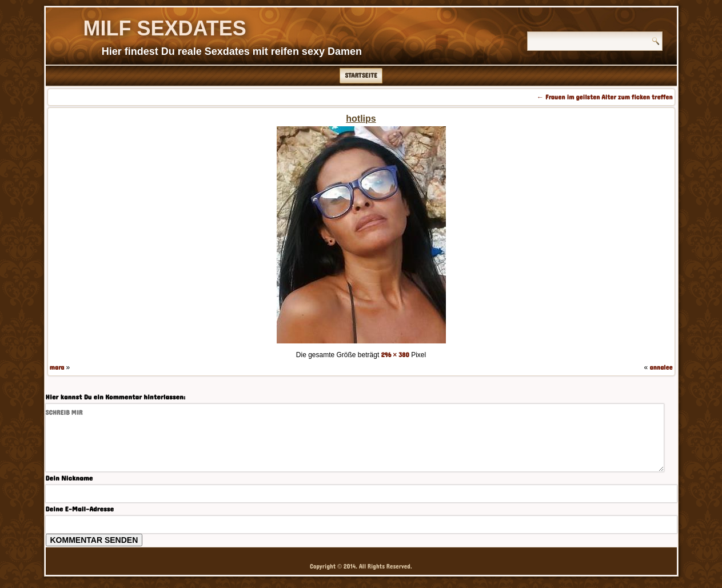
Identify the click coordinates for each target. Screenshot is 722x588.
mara (57, 367)
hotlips (361, 119)
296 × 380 (395, 355)
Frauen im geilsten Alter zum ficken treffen (605, 97)
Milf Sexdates (165, 28)
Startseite (361, 75)
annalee (661, 367)
